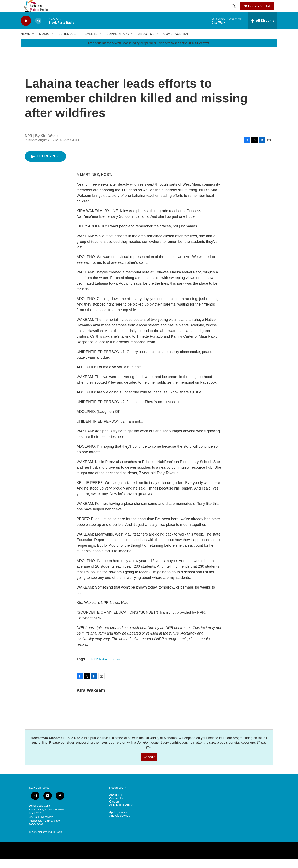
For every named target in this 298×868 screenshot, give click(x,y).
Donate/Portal (261, 11)
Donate (149, 766)
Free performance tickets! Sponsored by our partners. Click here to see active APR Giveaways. (149, 52)
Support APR (118, 43)
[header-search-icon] (234, 11)
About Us (146, 43)
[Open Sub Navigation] (33, 43)
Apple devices (118, 822)
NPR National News (106, 669)
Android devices (120, 825)
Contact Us (116, 808)
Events (91, 43)
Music (44, 43)
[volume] (38, 30)
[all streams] (263, 30)
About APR (116, 805)
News (25, 43)
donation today (148, 752)
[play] (26, 30)
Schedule (67, 43)
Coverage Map (177, 43)
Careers (114, 811)
